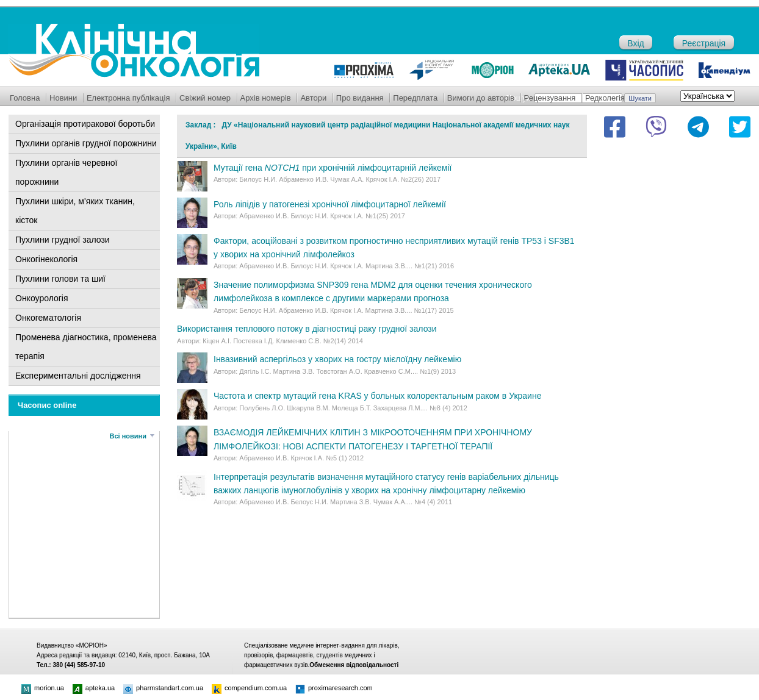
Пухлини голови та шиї (60, 279)
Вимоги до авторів (481, 98)
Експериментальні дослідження (78, 376)
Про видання (360, 98)
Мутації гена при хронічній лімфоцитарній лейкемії (333, 168)
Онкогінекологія (46, 259)
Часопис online (47, 405)
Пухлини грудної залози (63, 240)
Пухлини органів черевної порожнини (66, 172)
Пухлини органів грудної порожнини (86, 143)
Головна (25, 98)
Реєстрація (704, 43)
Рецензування (550, 98)
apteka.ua (94, 688)
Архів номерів (266, 98)
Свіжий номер (205, 98)
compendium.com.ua (249, 688)
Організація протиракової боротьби (85, 124)
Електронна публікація (128, 98)
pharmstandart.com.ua (163, 688)
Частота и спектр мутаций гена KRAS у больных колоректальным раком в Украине (377, 396)
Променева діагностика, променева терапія (86, 347)
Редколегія (605, 98)
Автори (313, 98)
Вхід (635, 43)
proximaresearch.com (334, 688)
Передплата (415, 98)
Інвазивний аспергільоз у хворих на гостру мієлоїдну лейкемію (337, 359)
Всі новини (128, 436)
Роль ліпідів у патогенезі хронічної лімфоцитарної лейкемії (330, 204)
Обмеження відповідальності (354, 665)
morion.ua (43, 688)
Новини (63, 98)
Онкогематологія (48, 318)
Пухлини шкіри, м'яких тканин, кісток (75, 211)
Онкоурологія (42, 298)
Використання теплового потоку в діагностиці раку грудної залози (307, 329)
